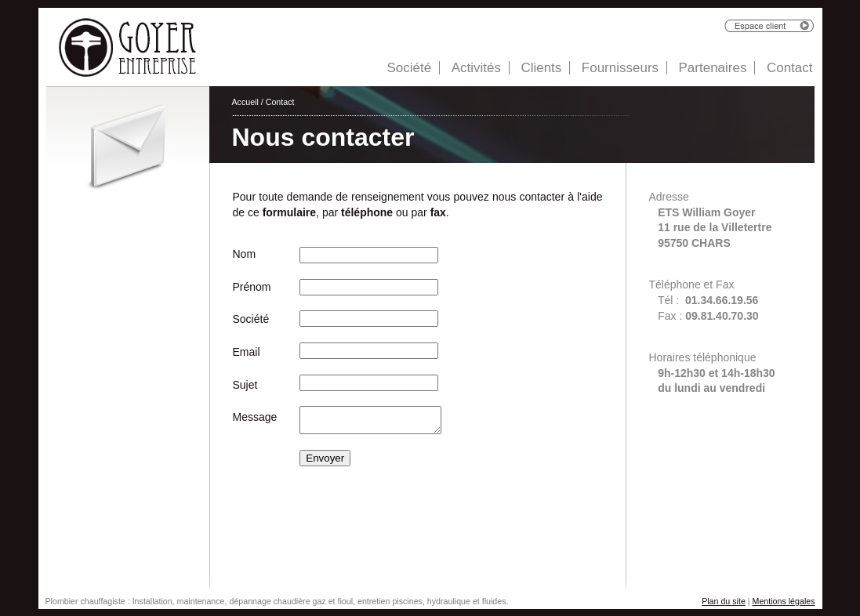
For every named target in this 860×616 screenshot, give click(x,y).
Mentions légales (784, 601)
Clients (541, 68)
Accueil (245, 102)
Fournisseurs (620, 68)
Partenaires (713, 68)
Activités (476, 68)
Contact (790, 68)
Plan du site (724, 601)
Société (409, 68)
